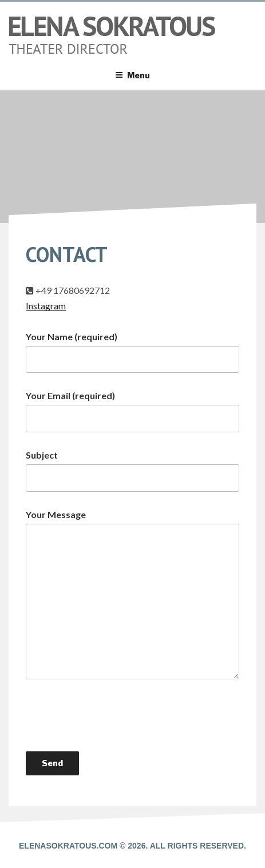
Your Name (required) (132, 352)
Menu (132, 75)
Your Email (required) (132, 411)
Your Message (132, 594)
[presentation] (113, 715)
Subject (132, 471)
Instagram (46, 306)
